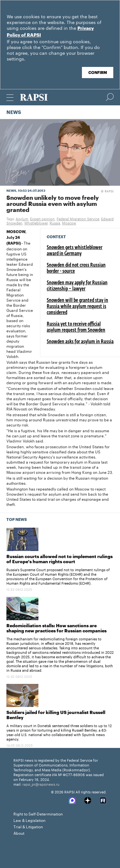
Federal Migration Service (78, 218)
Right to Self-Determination (38, 813)
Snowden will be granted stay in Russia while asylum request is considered (77, 307)
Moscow (69, 223)
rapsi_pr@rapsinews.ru (41, 784)
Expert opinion (42, 218)
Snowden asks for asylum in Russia (80, 342)
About (19, 833)
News (14, 113)
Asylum (22, 218)
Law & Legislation (29, 820)
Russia (55, 223)
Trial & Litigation (28, 826)
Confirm (98, 73)
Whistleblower (36, 223)
